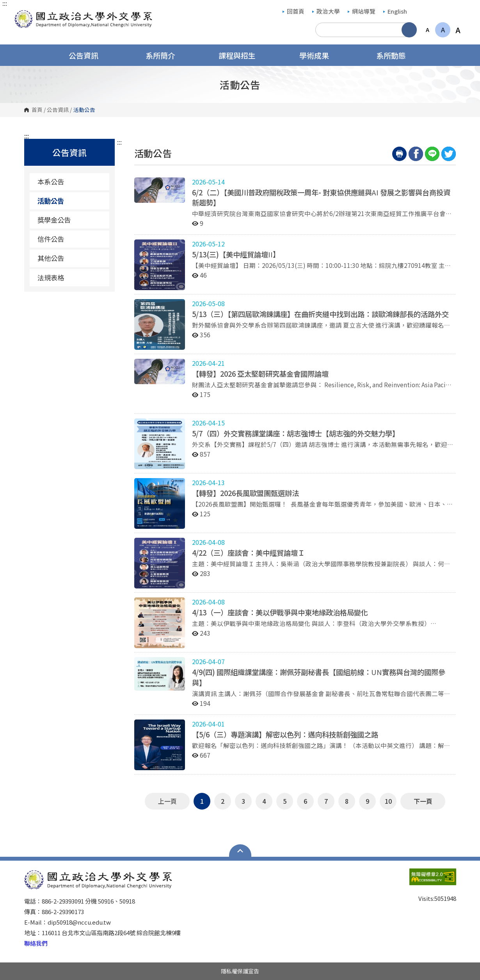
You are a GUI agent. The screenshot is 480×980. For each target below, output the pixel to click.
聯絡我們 (36, 943)
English (395, 11)
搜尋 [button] (409, 30)
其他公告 (51, 258)
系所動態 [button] (396, 55)
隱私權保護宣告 (240, 971)
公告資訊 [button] (89, 55)
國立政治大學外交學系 (22, 14)
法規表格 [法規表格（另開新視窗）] (70, 277)
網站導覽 (362, 11)
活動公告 (51, 201)
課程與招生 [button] (242, 55)
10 (388, 801)
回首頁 (293, 11)
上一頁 (167, 801)
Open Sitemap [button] (240, 851)
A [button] (428, 30)
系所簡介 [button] (165, 55)
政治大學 (326, 11)
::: (5, 3)
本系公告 (51, 182)
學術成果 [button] (319, 55)
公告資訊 (58, 110)
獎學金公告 (54, 220)
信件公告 (51, 239)
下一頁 (423, 801)
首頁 (37, 110)
